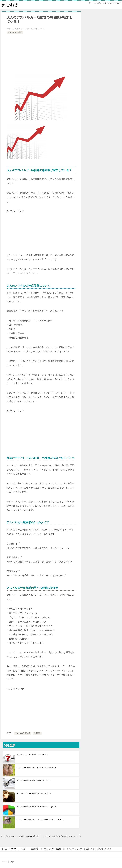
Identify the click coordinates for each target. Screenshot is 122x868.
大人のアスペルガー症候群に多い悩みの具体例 (34, 794)
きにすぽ (10, 5)
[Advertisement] (41, 54)
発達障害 (37, 733)
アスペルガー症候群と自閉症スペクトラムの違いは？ (36, 768)
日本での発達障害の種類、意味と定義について (34, 781)
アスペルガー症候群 (15, 32)
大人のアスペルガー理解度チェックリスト (32, 754)
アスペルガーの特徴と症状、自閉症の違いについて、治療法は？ (41, 820)
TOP (10, 849)
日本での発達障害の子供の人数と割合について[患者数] (37, 807)
